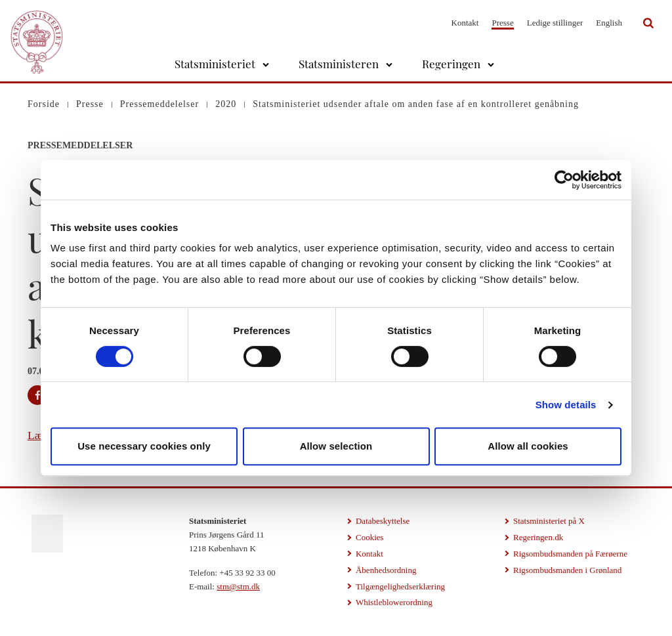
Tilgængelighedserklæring (400, 586)
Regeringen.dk (538, 537)
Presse (502, 23)
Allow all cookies (528, 446)
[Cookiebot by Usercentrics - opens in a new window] (564, 180)
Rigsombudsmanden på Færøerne (570, 554)
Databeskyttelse (383, 521)
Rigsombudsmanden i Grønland (567, 570)
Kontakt (465, 23)
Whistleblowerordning (394, 602)
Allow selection (336, 446)
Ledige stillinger (555, 23)
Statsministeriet (215, 64)
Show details (566, 405)
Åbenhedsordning (386, 570)
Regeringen (451, 64)
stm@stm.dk (238, 586)
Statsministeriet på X (549, 521)
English (609, 23)
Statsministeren (339, 64)
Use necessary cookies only (144, 446)
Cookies (370, 537)
